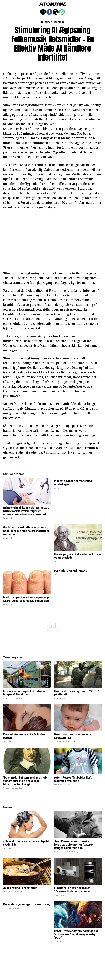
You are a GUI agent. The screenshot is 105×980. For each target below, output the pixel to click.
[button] (5, 4)
